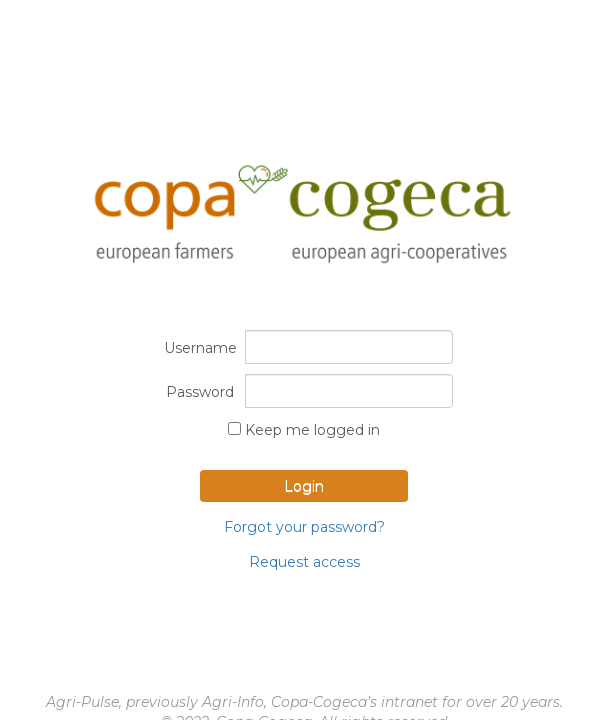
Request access (304, 562)
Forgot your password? (304, 527)
